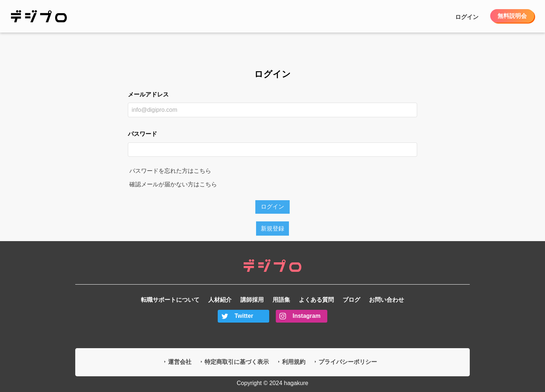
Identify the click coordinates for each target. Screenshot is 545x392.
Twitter (244, 316)
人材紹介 (220, 300)
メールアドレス (148, 94)
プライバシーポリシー (348, 362)
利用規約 (294, 362)
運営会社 (180, 362)
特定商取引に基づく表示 (237, 362)
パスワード (142, 134)
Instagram (306, 316)
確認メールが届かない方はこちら (173, 184)
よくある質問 (316, 300)
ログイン (467, 17)
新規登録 (272, 229)
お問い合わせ (386, 300)
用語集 (281, 300)
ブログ (351, 300)
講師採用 (252, 300)
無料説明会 (512, 16)
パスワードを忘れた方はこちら (170, 171)
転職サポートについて (170, 300)
